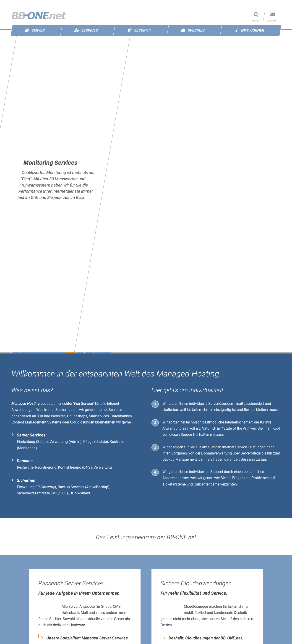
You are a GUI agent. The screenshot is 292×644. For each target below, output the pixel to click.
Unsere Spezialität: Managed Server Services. (88, 638)
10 (98, 353)
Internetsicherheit (239, 422)
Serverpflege (251, 453)
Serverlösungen (221, 404)
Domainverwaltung (216, 453)
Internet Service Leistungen (244, 447)
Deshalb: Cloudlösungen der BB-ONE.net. (206, 638)
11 (107, 353)
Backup (168, 459)
